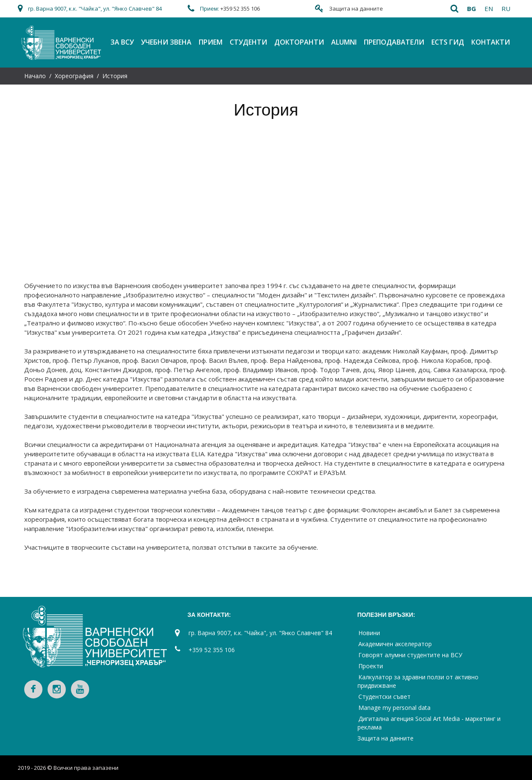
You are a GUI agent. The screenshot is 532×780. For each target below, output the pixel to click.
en (489, 8)
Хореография (74, 76)
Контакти (491, 42)
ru (506, 8)
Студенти (248, 42)
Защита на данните (356, 8)
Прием (211, 42)
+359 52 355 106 (240, 8)
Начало (35, 76)
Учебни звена (166, 42)
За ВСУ (122, 42)
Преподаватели (394, 42)
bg (471, 8)
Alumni (344, 42)
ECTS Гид (448, 42)
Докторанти (299, 42)
